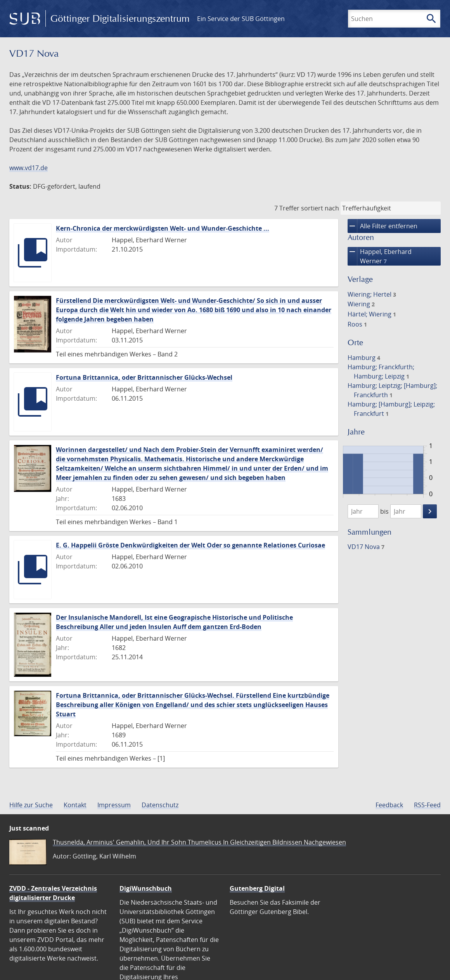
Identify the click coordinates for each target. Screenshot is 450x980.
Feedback (389, 805)
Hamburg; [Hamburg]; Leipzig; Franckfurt (391, 409)
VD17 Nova (366, 547)
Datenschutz (160, 805)
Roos (357, 324)
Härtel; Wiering (372, 314)
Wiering (361, 304)
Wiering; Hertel (372, 294)
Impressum (114, 805)
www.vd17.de (29, 168)
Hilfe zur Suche (31, 805)
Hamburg (364, 358)
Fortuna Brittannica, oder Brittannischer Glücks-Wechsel (144, 377)
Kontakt (75, 805)
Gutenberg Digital (257, 888)
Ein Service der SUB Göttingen (241, 19)
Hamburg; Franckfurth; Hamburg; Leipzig (381, 372)
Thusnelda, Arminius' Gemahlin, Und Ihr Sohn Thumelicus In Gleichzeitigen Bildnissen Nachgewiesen (199, 842)
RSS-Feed (427, 805)
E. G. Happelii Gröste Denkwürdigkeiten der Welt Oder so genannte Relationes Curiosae (190, 545)
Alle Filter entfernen (382, 226)
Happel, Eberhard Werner (380, 256)
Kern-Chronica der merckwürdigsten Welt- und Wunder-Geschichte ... (163, 228)
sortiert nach (320, 208)
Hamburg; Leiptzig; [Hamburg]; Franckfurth (392, 390)
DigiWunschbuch (146, 888)
